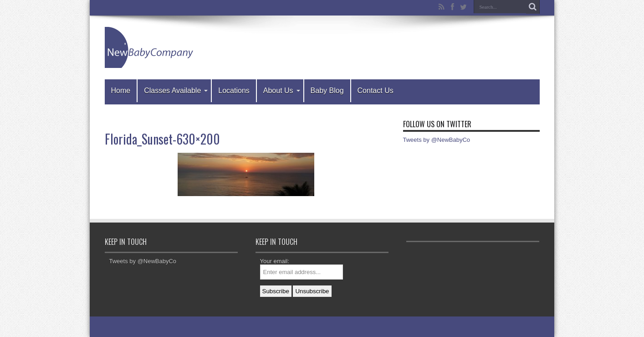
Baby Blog (327, 91)
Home (121, 91)
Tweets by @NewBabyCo (437, 140)
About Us (282, 91)
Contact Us (376, 91)
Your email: (275, 261)
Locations (234, 91)
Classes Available (176, 91)
